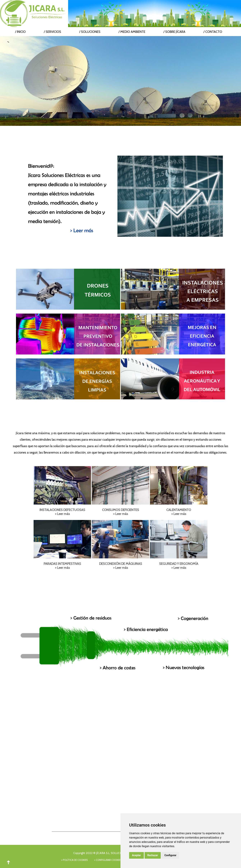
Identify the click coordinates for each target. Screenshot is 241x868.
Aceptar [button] (136, 855)
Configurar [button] (170, 855)
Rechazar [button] (153, 855)
